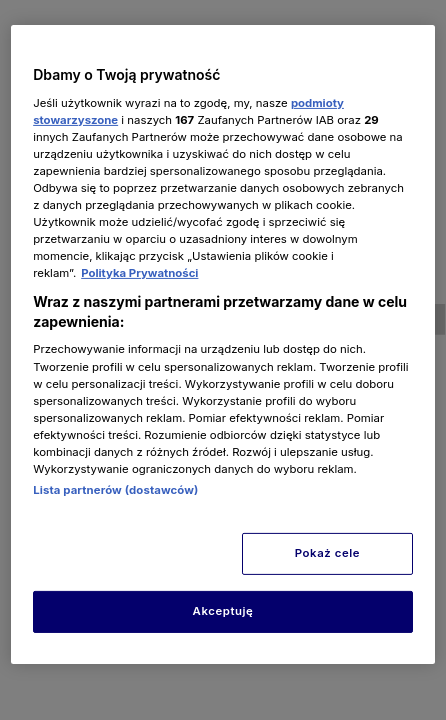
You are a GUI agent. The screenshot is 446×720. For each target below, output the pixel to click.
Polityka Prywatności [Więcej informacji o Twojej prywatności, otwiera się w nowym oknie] (139, 273)
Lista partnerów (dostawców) (115, 490)
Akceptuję (223, 611)
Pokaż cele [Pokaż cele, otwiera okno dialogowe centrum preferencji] (327, 553)
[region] (223, 344)
